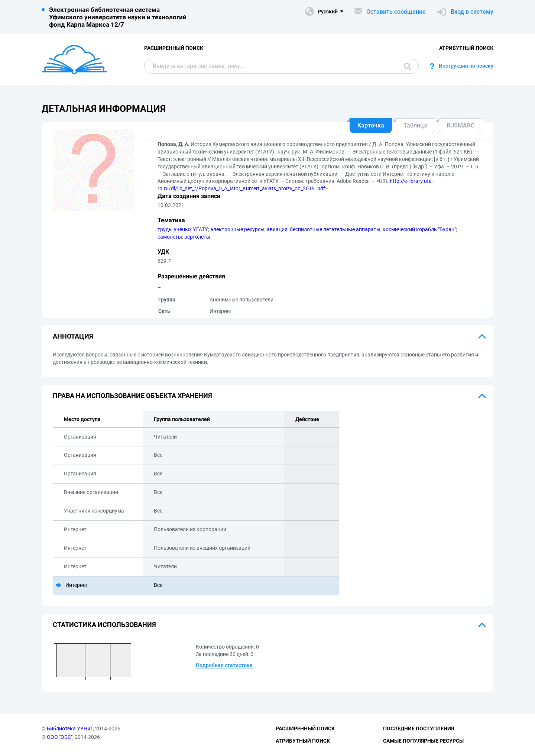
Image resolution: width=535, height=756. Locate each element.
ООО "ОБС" (60, 737)
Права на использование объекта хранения (132, 396)
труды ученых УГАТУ (183, 229)
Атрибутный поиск (466, 48)
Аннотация (73, 336)
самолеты (170, 237)
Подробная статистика (224, 665)
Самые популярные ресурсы (423, 741)
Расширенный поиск (174, 48)
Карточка (371, 125)
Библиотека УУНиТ (70, 728)
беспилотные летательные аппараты (335, 229)
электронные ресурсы (237, 229)
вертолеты (197, 237)
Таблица (415, 125)
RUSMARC (461, 125)
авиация (277, 229)
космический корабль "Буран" (419, 229)
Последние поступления (419, 728)
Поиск (408, 67)
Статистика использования (104, 625)
